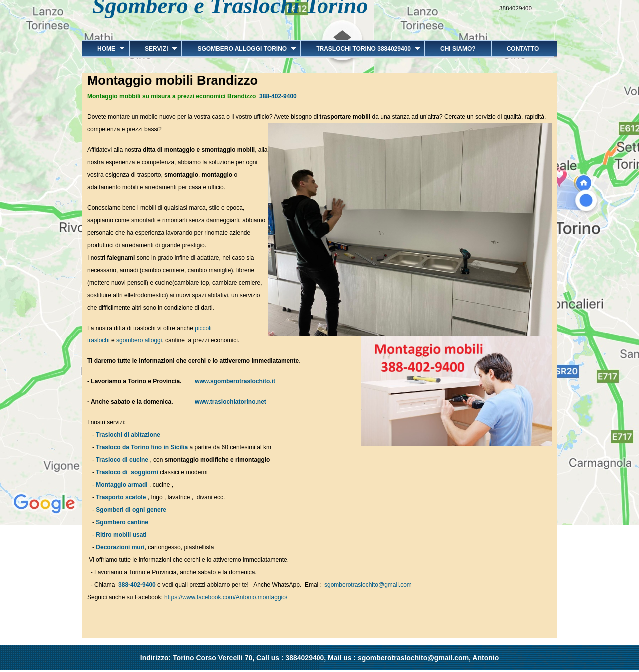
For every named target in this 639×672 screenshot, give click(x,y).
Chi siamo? (458, 49)
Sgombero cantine (122, 522)
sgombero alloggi (139, 340)
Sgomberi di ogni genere (131, 510)
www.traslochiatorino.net (228, 402)
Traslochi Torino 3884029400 (360, 49)
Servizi (153, 49)
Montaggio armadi (122, 485)
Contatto (523, 49)
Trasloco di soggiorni (127, 472)
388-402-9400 (278, 96)
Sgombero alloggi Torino (239, 49)
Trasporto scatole (121, 497)
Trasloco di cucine (122, 460)
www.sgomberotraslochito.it (235, 381)
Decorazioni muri (120, 547)
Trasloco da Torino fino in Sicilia (142, 447)
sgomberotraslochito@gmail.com (368, 585)
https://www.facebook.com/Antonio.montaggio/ (226, 597)
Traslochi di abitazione (129, 435)
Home (103, 49)
